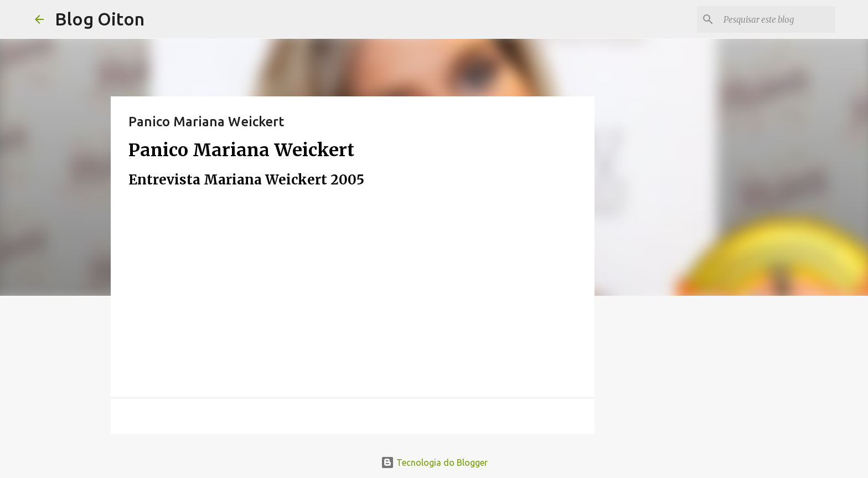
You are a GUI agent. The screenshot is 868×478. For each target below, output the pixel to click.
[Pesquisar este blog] (777, 19)
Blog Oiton (100, 19)
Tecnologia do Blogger (434, 462)
